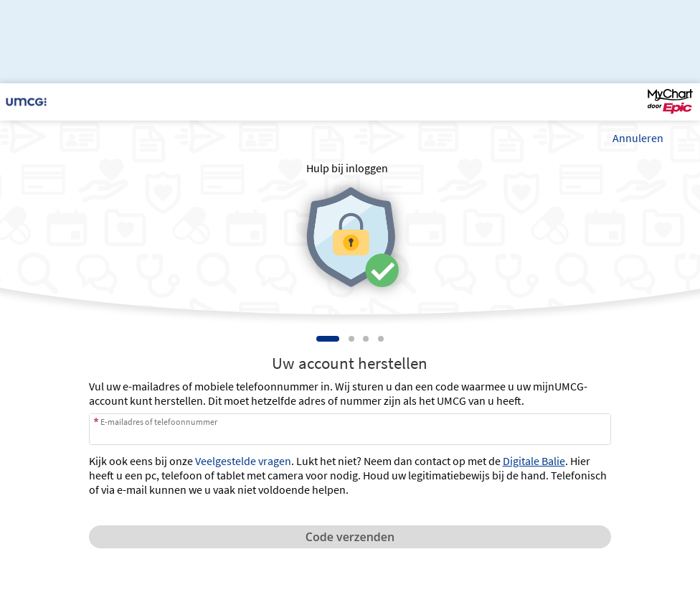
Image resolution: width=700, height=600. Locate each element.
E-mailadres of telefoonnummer (159, 422)
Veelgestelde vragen (243, 461)
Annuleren (638, 138)
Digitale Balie (534, 461)
